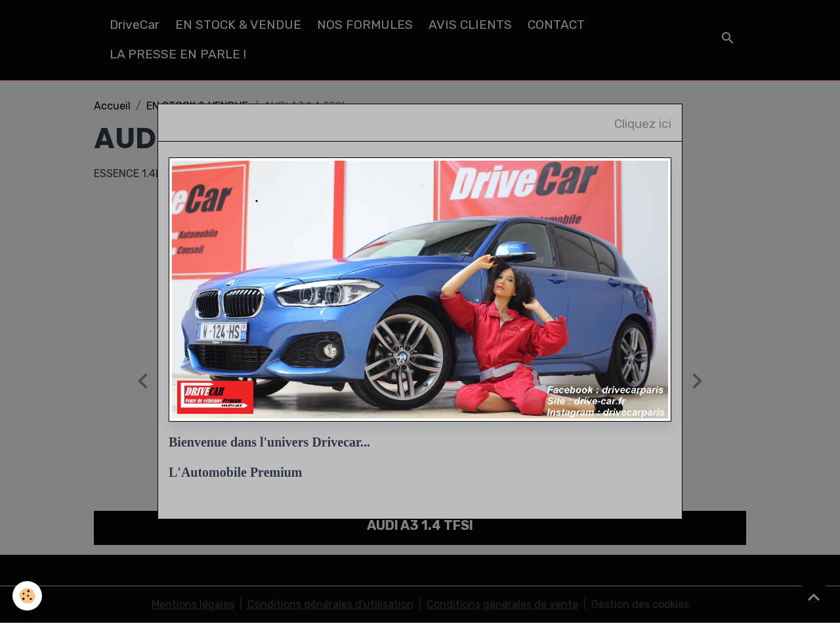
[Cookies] (28, 596)
